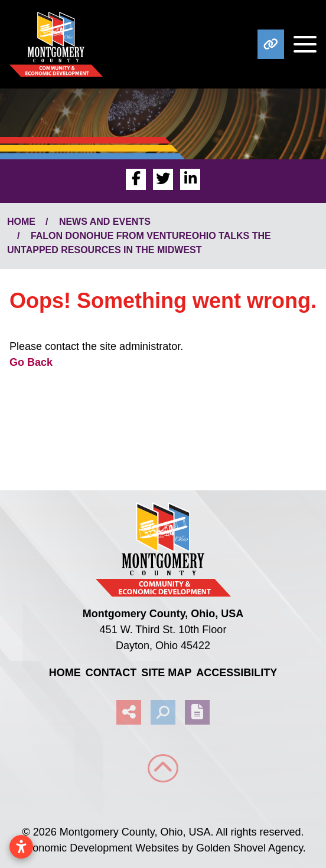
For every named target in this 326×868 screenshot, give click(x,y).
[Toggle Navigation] (300, 44)
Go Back (31, 362)
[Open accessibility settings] (21, 847)
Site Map (166, 673)
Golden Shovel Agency (250, 848)
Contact (111, 673)
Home (65, 673)
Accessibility (237, 673)
